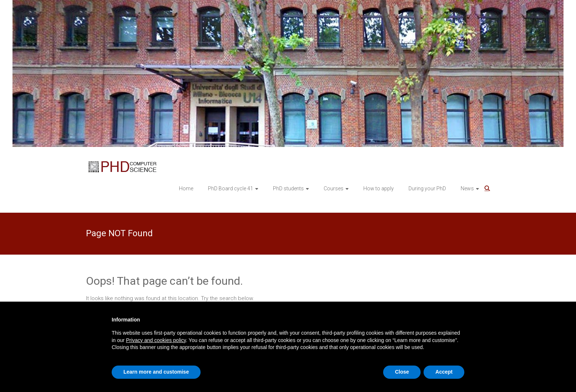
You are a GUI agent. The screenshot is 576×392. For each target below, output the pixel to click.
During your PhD (427, 188)
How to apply (379, 188)
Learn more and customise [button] (156, 372)
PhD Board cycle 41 (231, 188)
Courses (334, 188)
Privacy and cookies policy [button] (156, 340)
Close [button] (402, 372)
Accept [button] (444, 372)
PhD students (288, 188)
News (467, 188)
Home (186, 188)
